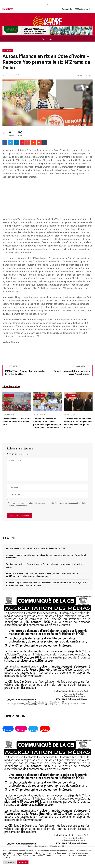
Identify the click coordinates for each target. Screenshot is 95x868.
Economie (8, 51)
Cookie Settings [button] (9, 862)
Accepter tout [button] (23, 862)
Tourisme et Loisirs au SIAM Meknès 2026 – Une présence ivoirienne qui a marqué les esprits (78, 423)
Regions (40, 396)
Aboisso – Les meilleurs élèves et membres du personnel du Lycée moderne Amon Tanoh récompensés (47, 423)
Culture (9, 396)
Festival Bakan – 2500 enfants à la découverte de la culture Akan (17, 422)
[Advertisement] (47, 199)
